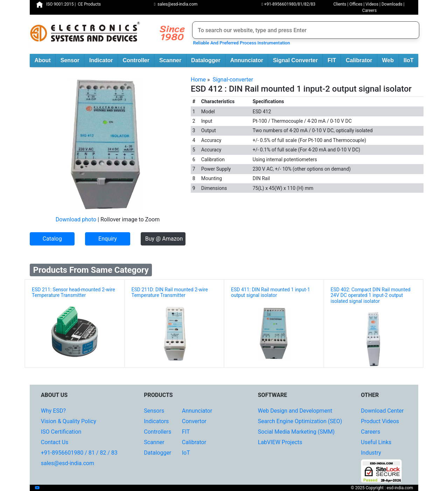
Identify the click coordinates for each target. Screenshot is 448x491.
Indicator (103, 61)
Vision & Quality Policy (69, 421)
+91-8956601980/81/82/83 (288, 4)
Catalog (52, 239)
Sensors (154, 411)
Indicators (156, 421)
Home (198, 80)
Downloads (392, 4)
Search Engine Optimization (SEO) (300, 421)
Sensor (72, 61)
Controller (139, 61)
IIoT (411, 61)
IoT (186, 453)
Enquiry (108, 239)
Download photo (76, 219)
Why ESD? (53, 411)
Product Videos (380, 421)
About (45, 61)
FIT (334, 61)
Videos (372, 4)
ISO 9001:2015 (60, 4)
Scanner (173, 61)
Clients (340, 4)
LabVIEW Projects (280, 442)
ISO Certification (61, 432)
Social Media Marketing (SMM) (296, 432)
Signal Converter (298, 61)
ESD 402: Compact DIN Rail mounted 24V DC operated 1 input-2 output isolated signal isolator (371, 296)
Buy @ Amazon (164, 239)
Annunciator (249, 61)
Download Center (382, 411)
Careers (369, 10)
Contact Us (55, 442)
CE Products (89, 4)
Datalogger (208, 61)
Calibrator (361, 61)
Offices (356, 4)
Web (390, 61)
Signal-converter (233, 80)
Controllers (157, 432)
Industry (371, 453)
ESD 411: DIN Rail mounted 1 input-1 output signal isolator (271, 293)
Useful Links (376, 442)
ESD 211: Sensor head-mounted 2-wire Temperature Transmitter (73, 293)
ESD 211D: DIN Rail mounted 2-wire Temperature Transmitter (170, 293)
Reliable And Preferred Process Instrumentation (240, 43)
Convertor (194, 421)
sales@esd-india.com (176, 4)
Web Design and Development (295, 411)
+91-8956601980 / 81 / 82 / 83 (79, 453)
